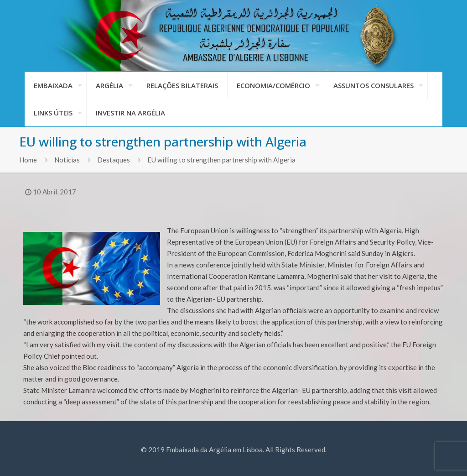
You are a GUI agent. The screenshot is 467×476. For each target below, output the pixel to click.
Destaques (114, 160)
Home (28, 160)
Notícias (67, 160)
